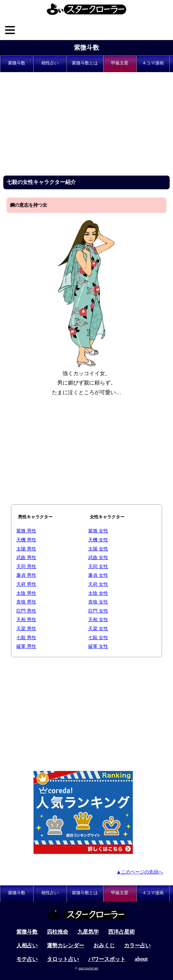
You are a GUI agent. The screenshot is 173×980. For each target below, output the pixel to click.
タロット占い (63, 959)
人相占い (27, 945)
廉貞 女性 (98, 575)
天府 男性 (26, 584)
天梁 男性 (26, 629)
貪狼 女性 (98, 602)
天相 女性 (98, 620)
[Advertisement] (86, 126)
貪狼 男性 (26, 602)
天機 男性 (26, 540)
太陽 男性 (26, 549)
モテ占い (27, 959)
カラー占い (137, 945)
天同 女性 (98, 566)
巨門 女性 (98, 611)
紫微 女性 (98, 531)
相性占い (50, 63)
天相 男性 (26, 620)
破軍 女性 (98, 646)
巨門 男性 (26, 611)
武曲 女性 (98, 557)
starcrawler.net (88, 968)
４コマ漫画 (153, 63)
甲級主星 (120, 63)
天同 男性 (26, 566)
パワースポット (107, 959)
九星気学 (88, 932)
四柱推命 (58, 932)
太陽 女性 (98, 549)
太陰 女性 (98, 593)
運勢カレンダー (66, 945)
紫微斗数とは (85, 63)
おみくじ (104, 945)
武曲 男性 (26, 557)
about (141, 959)
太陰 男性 (26, 593)
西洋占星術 (121, 932)
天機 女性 (98, 540)
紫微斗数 (86, 48)
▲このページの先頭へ (140, 872)
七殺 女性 (98, 638)
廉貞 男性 (26, 575)
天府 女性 (98, 584)
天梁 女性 (98, 629)
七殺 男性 (26, 638)
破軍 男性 (26, 646)
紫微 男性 (26, 531)
